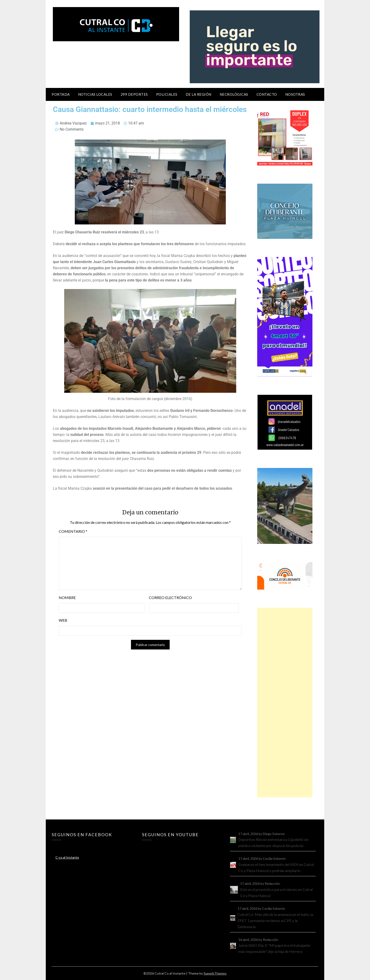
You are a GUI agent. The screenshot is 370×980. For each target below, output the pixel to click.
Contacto (267, 94)
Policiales (167, 94)
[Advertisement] (285, 703)
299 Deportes (134, 94)
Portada (61, 94)
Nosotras (295, 94)
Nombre (67, 598)
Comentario (73, 531)
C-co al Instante (67, 857)
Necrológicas (234, 94)
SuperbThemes (215, 973)
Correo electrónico (170, 598)
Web (63, 620)
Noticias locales (95, 94)
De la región (199, 94)
